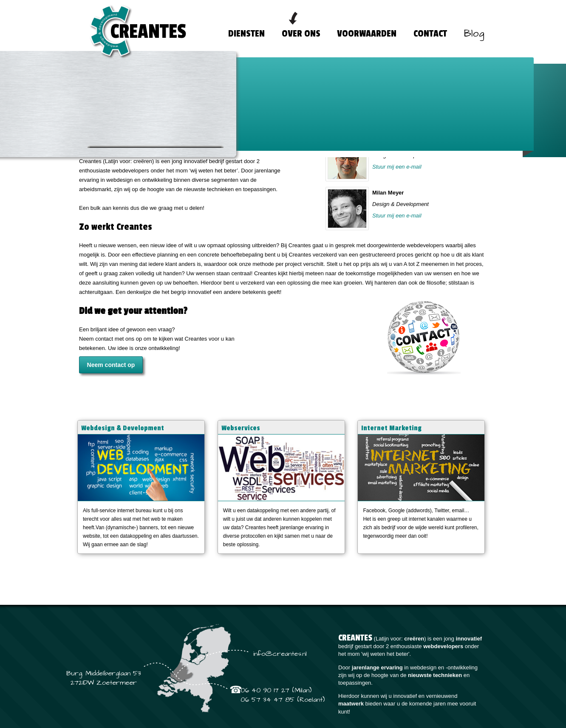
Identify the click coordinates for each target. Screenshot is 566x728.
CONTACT (430, 34)
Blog (474, 34)
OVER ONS (301, 34)
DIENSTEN (246, 34)
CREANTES (148, 32)
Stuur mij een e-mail (397, 185)
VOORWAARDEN (367, 34)
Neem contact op (111, 334)
